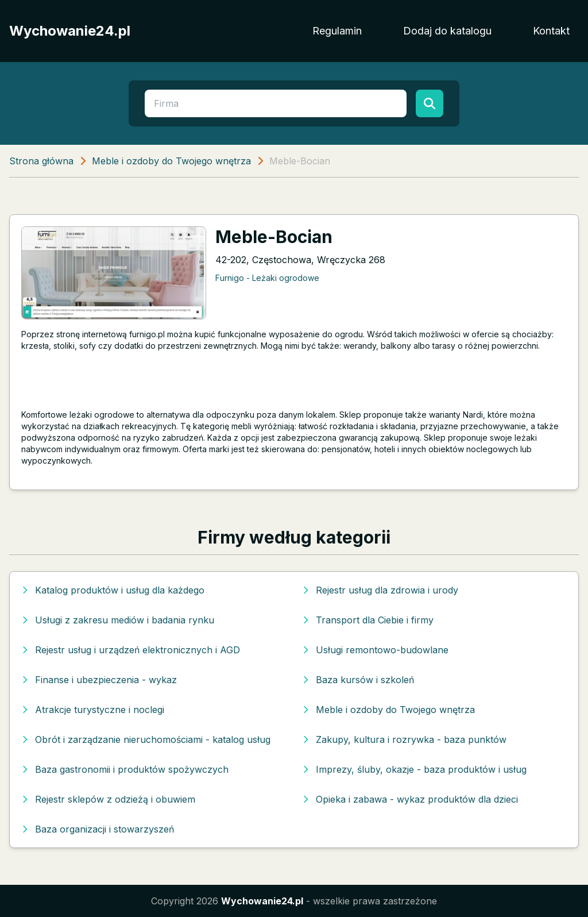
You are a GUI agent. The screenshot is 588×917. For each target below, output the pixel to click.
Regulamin (337, 31)
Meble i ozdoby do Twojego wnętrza (171, 161)
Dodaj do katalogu (447, 31)
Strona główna (41, 161)
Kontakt (551, 31)
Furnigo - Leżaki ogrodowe (267, 278)
